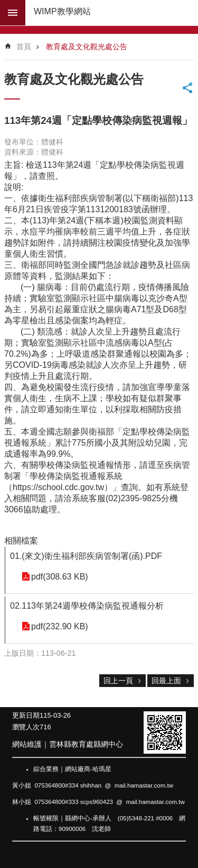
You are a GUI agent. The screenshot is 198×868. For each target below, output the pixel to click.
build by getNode (13, 13)
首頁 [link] (24, 47)
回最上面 (166, 681)
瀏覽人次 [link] (26, 727)
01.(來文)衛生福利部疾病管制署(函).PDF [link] (86, 556)
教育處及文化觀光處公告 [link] (87, 47)
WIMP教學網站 (62, 11)
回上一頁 (118, 681)
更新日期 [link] (26, 715)
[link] (165, 733)
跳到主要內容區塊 (6, 6)
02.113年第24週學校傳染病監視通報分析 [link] (87, 606)
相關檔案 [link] (21, 541)
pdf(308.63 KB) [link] (60, 577)
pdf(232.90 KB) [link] (60, 626)
